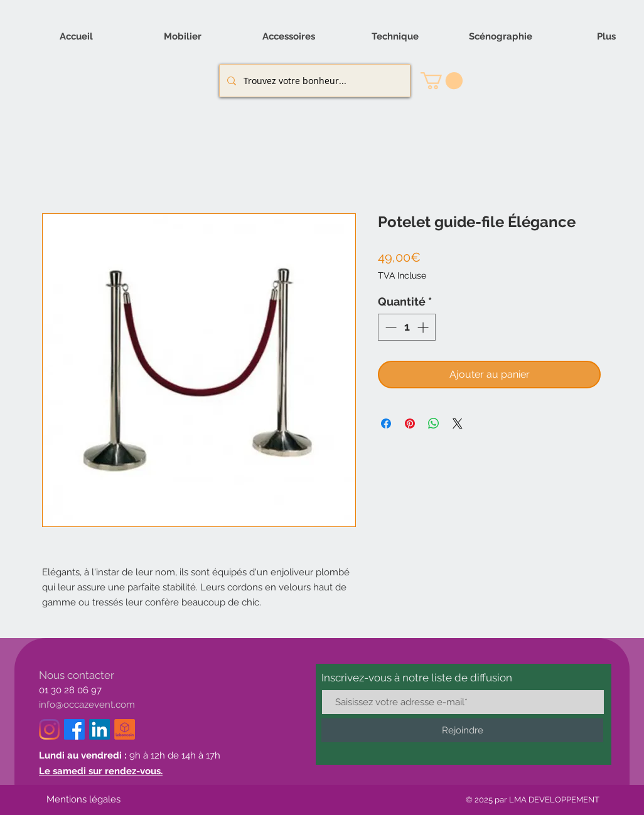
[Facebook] (74, 729)
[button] (442, 81)
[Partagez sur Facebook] (386, 423)
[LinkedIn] (99, 729)
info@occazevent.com (87, 705)
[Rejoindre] (462, 730)
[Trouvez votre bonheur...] (314, 81)
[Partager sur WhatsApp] (434, 423)
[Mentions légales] (83, 800)
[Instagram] (49, 729)
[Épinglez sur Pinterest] (410, 423)
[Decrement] (389, 327)
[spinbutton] (407, 327)
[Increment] (424, 327)
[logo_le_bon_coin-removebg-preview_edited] (125, 729)
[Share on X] (458, 423)
